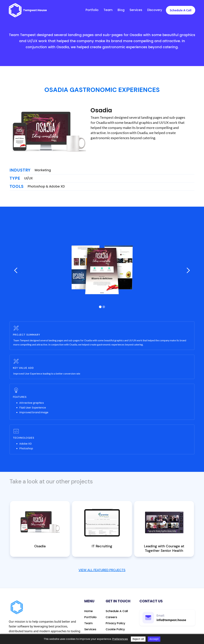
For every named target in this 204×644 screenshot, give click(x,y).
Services (136, 10)
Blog (121, 10)
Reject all (138, 639)
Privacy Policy (115, 623)
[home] (28, 10)
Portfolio (92, 10)
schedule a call (117, 611)
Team (108, 10)
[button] (16, 270)
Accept (154, 639)
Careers (111, 617)
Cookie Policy (115, 629)
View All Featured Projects (102, 570)
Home (89, 611)
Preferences (120, 639)
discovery (155, 10)
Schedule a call (181, 10)
